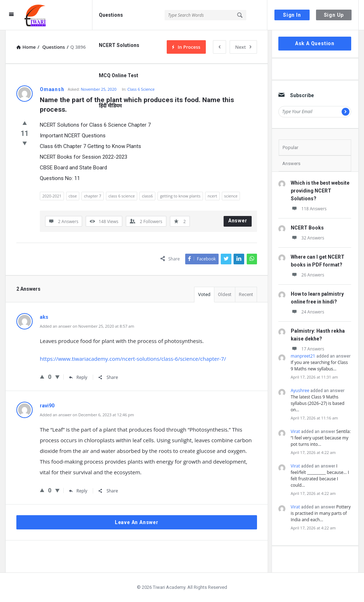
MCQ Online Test (119, 75)
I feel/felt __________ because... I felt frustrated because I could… (320, 476)
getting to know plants (180, 196)
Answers (291, 163)
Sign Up (334, 15)
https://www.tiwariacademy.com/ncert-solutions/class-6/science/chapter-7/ (133, 359)
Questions (111, 15)
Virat (295, 431)
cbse (73, 196)
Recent (246, 294)
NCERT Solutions (119, 45)
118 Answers (309, 209)
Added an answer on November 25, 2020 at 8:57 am (87, 326)
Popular (290, 147)
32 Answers (307, 238)
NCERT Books (307, 228)
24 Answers (307, 312)
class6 (147, 196)
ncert (212, 196)
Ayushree (300, 390)
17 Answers (307, 349)
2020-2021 (52, 196)
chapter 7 (93, 196)
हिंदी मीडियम (110, 106)
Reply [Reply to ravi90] (78, 491)
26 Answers (307, 275)
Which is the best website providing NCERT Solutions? (320, 191)
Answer (238, 221)
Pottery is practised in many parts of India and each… (321, 513)
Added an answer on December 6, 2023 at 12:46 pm (87, 415)
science (231, 196)
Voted (204, 294)
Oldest (225, 294)
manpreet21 (303, 356)
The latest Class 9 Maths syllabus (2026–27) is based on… (318, 403)
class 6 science (122, 196)
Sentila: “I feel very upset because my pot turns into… (321, 438)
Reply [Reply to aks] (78, 377)
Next (243, 47)
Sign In (292, 15)
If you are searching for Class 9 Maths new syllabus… (319, 366)
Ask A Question (315, 43)
